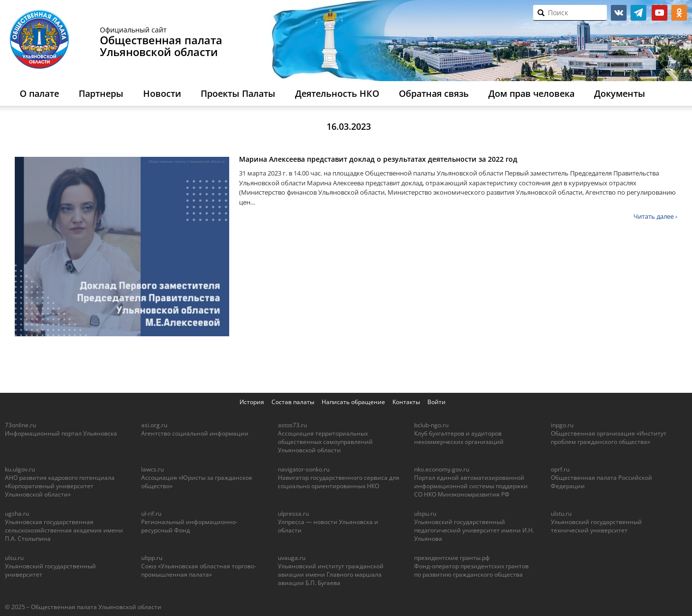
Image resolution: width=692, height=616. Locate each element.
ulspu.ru (425, 513)
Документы (620, 93)
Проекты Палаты (238, 93)
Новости (162, 93)
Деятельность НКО (337, 93)
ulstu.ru (561, 513)
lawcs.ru (152, 469)
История (252, 402)
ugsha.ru (17, 513)
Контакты (406, 402)
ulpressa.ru (293, 513)
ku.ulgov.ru (20, 469)
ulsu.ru (14, 558)
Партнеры (101, 93)
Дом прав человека (531, 93)
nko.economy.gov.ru (442, 469)
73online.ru (20, 425)
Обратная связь (434, 93)
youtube (660, 13)
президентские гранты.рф (452, 558)
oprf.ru (560, 469)
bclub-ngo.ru (431, 425)
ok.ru (679, 13)
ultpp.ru (152, 558)
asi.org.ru (154, 425)
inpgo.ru (562, 425)
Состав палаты (293, 402)
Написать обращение (353, 402)
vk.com (619, 13)
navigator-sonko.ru (304, 469)
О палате (39, 93)
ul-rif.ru (151, 513)
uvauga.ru (292, 558)
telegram (638, 13)
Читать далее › (655, 216)
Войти (436, 402)
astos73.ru (292, 425)
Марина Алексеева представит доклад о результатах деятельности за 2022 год (378, 159)
